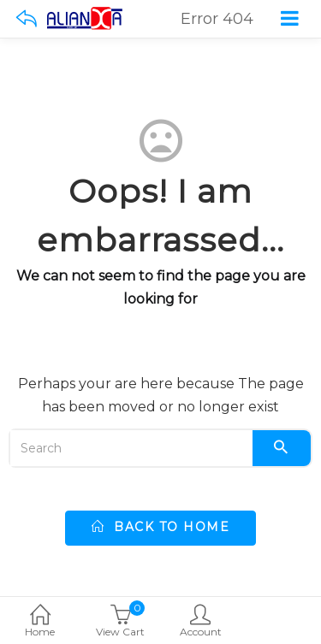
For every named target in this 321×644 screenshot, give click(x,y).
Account (201, 622)
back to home (160, 527)
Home (40, 622)
